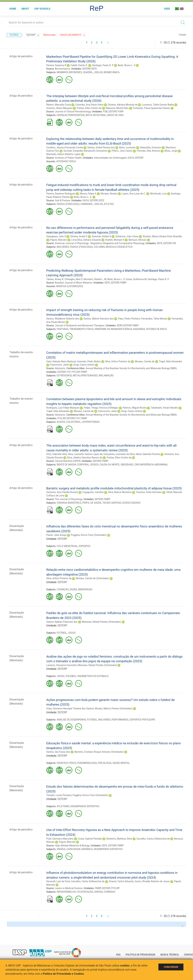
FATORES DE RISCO (156, 329)
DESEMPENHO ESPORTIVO (85, 806)
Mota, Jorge (171, 151)
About (25, 9)
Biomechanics (62, 69)
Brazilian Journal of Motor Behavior (74, 283)
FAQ (118, 955)
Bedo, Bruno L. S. (83, 197)
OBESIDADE (127, 465)
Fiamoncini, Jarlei (59, 365)
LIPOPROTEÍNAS (91, 422)
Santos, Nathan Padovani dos (62, 622)
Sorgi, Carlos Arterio (84, 365)
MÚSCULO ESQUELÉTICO (119, 247)
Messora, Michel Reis (117, 108)
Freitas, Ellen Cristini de (89, 108)
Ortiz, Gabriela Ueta (57, 454)
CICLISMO (99, 247)
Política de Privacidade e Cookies (63, 974)
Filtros (14, 35)
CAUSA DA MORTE (110, 465)
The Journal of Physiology (69, 499)
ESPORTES (85, 546)
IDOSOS (94, 465)
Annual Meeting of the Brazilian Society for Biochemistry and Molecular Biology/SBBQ (131, 368)
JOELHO (98, 72)
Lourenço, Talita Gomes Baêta (158, 105)
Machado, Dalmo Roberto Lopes (63, 154)
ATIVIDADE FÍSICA (66, 161)
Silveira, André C (79, 236)
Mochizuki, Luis (158, 194)
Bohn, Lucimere (127, 147)
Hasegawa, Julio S (56, 236)
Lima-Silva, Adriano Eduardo (86, 240)
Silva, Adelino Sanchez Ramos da (85, 458)
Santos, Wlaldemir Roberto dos (63, 319)
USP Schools (42, 9)
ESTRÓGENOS (64, 375)
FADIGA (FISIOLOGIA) (68, 204)
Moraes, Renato (109, 194)
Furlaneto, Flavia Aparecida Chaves (152, 108)
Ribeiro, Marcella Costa (59, 105)
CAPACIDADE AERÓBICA (79, 849)
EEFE (94, 69)
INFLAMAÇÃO (106, 375)
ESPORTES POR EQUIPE (142, 720)
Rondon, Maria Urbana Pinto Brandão (162, 236)
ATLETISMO (63, 806)
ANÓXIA (61, 849)
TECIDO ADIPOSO (112, 503)
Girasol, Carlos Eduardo (121, 881)
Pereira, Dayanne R (56, 65)
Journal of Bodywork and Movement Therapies (80, 325)
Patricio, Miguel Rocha (135, 408)
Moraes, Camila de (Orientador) (93, 578)
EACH (131, 158)
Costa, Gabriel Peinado (90, 839)
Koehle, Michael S (115, 240)
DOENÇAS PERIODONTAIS (71, 115)
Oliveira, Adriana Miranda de (123, 105)
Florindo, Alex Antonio (149, 151)
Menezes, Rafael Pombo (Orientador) (102, 622)
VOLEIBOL (71, 676)
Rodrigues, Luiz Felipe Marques (63, 408)
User (167, 9)
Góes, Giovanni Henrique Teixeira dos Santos (70, 708)
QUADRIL (88, 72)
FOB (105, 112)
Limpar (182, 35)
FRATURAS (62, 329)
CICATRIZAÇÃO (85, 892)
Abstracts (60, 368)
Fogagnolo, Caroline (93, 492)
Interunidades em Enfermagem (110, 158)
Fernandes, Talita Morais (154, 319)
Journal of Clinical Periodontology (73, 112)
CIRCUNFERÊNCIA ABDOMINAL (151, 465)
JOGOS (72, 633)
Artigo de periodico (21, 56)
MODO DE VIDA (115, 115)
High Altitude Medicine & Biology (72, 846)
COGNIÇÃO (63, 589)
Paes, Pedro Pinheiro (129, 319)
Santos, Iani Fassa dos (58, 752)
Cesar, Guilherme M (136, 279)
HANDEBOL (87, 204)
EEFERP (86, 69)
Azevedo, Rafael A (101, 236)
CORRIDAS (110, 892)
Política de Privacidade (140, 955)
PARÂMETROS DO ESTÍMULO (93, 676)
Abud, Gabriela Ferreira (148, 454)
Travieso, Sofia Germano (149, 492)
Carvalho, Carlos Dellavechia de (153, 839)
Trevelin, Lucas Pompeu (59, 795)
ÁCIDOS (61, 422)
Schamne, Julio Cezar (127, 236)
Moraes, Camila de (145, 361)
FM (174, 243)
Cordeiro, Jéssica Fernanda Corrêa (65, 147)
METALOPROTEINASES (85, 375)
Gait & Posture (63, 200)
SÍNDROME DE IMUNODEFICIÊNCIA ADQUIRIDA (120, 329)
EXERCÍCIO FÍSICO (66, 763)
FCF (69, 372)
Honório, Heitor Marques (59, 108)
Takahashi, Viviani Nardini (165, 408)
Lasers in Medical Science (69, 888)
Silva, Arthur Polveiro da (118, 361)
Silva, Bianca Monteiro (120, 492)
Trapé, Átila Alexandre (171, 361)
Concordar (171, 967)
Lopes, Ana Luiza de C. (134, 194)
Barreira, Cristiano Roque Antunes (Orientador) (99, 752)
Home (13, 9)
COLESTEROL (73, 422)
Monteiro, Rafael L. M (95, 279)
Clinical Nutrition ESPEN (68, 461)
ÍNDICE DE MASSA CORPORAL (73, 465)
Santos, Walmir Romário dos (99, 319)
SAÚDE (73, 589)
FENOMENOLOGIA (87, 763)
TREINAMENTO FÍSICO (81, 329)
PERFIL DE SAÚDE (92, 503)
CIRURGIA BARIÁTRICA (69, 503)
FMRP (123, 283)
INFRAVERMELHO (66, 892)
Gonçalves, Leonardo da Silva (119, 454)
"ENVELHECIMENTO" (73, 35)
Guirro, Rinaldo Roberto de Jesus (152, 881)
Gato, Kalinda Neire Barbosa (61, 361)
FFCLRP (76, 372)
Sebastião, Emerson (151, 147)
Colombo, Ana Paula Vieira (89, 105)
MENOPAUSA (85, 589)
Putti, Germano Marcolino (60, 839)
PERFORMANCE (120, 720)
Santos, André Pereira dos (101, 147)
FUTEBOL (62, 633)
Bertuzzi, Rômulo (137, 240)
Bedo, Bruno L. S (127, 65)
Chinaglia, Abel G (73, 279)
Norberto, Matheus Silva (119, 839)
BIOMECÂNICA (112, 72)
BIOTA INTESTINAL (96, 115)
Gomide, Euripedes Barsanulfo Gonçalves (85, 151)
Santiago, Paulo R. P (103, 65)
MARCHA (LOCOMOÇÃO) (70, 286)
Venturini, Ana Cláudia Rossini (62, 492)
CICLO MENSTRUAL (67, 546)
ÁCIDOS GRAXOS (131, 503)
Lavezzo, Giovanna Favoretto (62, 665)
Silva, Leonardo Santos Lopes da (85, 454)
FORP (121, 112)
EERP (120, 325)
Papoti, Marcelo (58, 240)
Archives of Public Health (68, 158)
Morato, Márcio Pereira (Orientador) (114, 708)
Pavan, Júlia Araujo (56, 535)
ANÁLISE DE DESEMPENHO (71, 720)
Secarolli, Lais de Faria (58, 881)
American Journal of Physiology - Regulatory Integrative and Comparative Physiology (100, 243)
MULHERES (63, 247)
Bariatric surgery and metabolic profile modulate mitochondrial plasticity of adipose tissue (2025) (114, 488)
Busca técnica (170, 955)
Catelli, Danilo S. (79, 65)
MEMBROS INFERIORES (69, 72)
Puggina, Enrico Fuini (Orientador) (89, 535)
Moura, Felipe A (88, 194)
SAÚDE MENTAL (121, 763)
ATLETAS (109, 204)
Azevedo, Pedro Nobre (89, 361)
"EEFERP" (33, 35)
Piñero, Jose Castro (122, 151)
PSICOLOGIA (105, 763)
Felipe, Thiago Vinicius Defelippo (101, 408)
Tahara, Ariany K (55, 279)
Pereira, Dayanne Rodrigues (61, 194)
